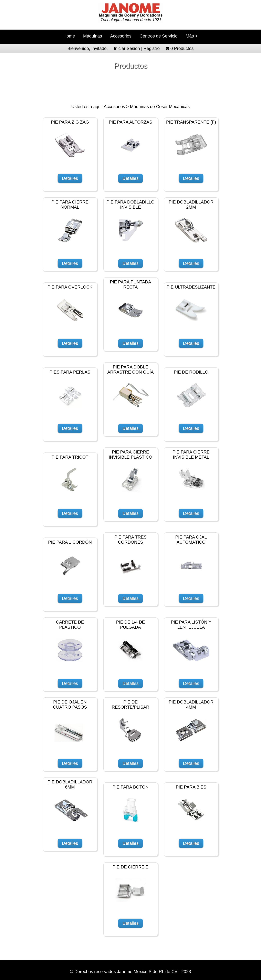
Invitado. (100, 49)
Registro (152, 49)
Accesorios (121, 36)
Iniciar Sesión (127, 49)
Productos (182, 49)
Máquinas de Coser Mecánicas (160, 107)
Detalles (70, 178)
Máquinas (93, 36)
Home (69, 36)
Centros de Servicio (158, 36)
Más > (192, 36)
